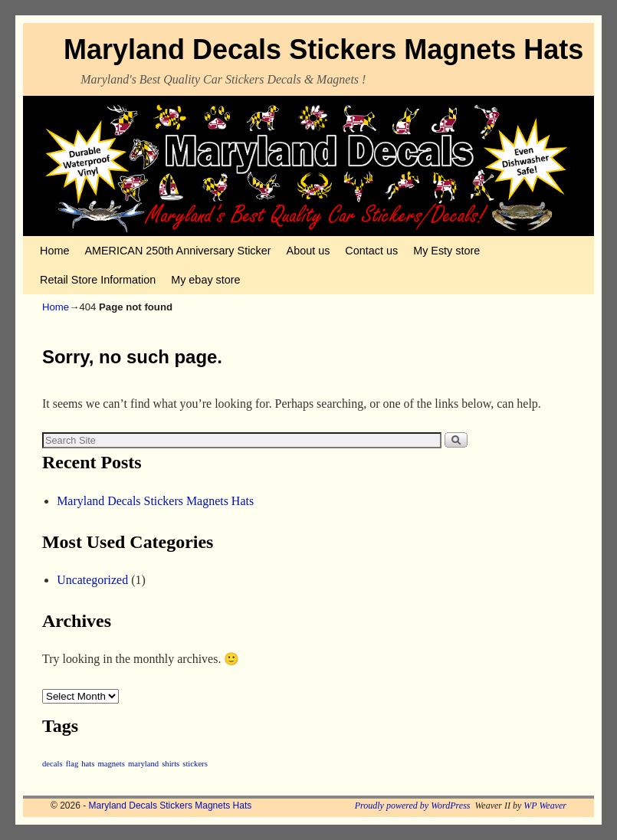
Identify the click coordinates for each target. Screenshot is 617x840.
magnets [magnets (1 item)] (111, 764)
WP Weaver (545, 806)
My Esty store (446, 251)
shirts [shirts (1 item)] (171, 764)
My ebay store (205, 280)
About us (308, 251)
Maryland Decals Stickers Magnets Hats (323, 49)
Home (54, 251)
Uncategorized (92, 580)
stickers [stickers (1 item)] (195, 764)
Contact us (371, 251)
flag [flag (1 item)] (72, 764)
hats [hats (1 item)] (88, 764)
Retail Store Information (98, 280)
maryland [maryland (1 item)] (143, 764)
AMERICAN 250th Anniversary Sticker (177, 251)
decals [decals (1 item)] (53, 764)
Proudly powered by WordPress (413, 806)
